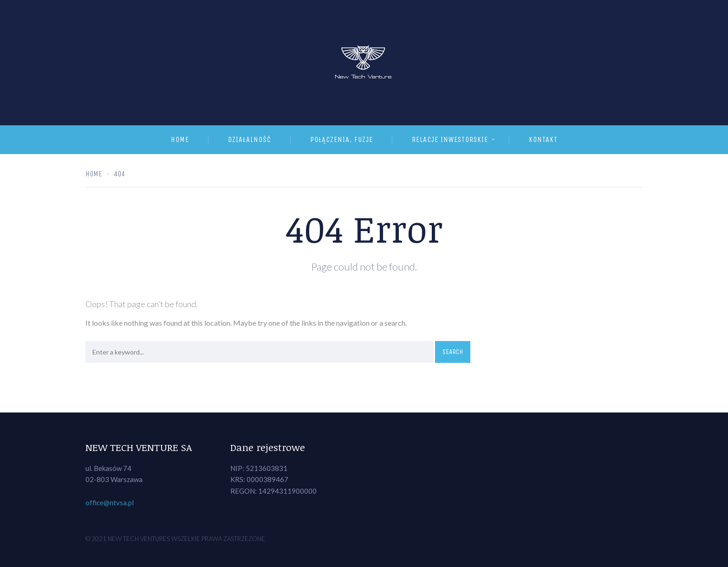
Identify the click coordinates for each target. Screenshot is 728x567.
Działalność (250, 139)
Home (180, 139)
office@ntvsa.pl (110, 503)
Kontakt (543, 139)
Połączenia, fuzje (341, 139)
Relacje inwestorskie (450, 139)
